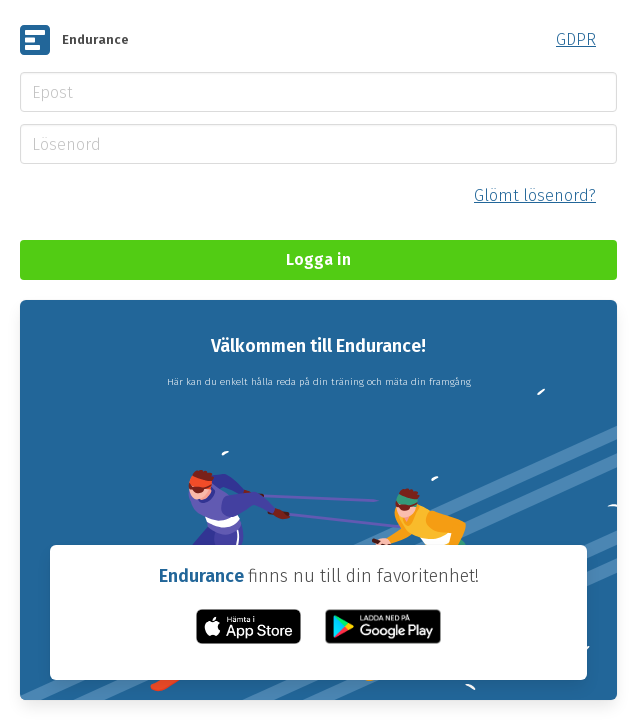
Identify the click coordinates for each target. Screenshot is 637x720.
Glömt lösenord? (535, 195)
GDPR (576, 39)
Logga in (318, 259)
